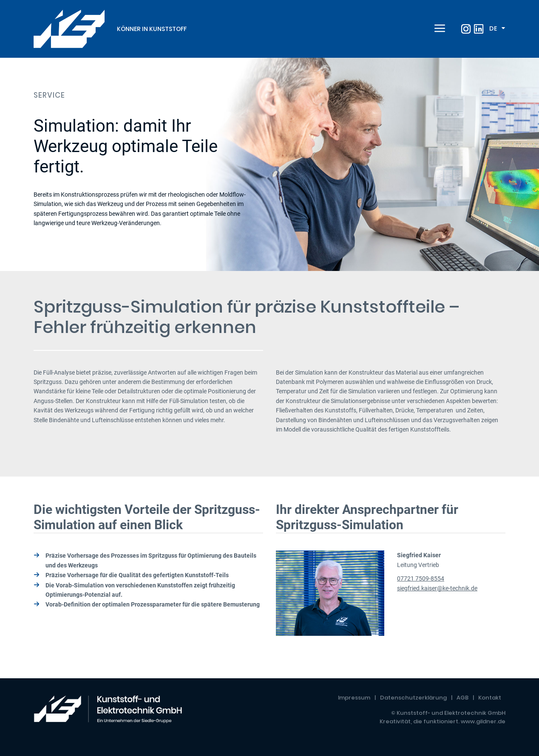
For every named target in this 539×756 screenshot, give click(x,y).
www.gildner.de (483, 721)
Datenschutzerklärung (413, 698)
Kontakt (490, 698)
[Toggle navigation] (439, 29)
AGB (462, 698)
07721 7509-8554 (421, 578)
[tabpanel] (269, 164)
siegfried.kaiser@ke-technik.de (437, 588)
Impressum (354, 698)
